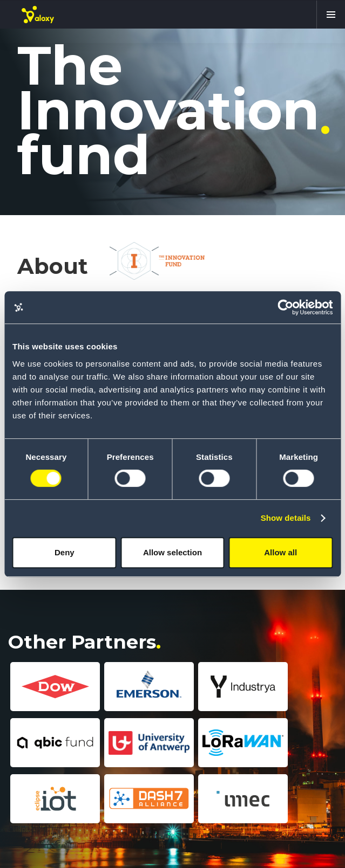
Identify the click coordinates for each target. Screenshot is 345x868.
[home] (38, 15)
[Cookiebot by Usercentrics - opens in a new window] (285, 307)
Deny (65, 552)
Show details (286, 518)
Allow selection (172, 552)
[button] (331, 15)
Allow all (280, 552)
